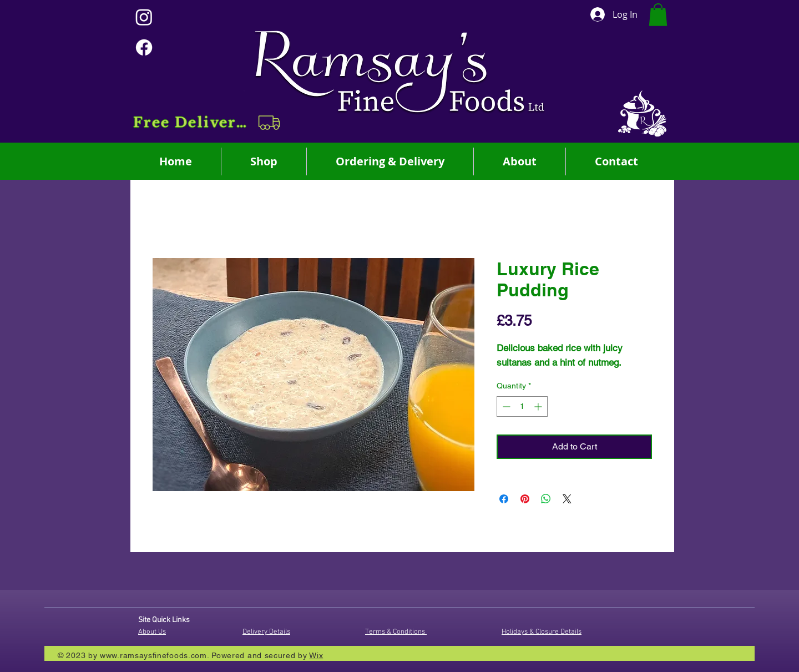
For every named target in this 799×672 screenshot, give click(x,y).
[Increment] (539, 406)
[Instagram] (144, 17)
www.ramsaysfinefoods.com (153, 655)
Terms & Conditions (396, 632)
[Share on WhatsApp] (546, 499)
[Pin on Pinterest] (525, 499)
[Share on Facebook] (504, 499)
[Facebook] (144, 47)
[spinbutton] (522, 406)
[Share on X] (567, 499)
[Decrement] (505, 406)
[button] (208, 123)
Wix (316, 655)
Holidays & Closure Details (542, 632)
